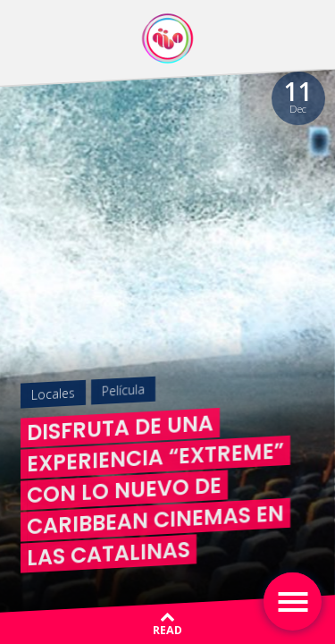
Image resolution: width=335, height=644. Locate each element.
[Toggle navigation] (293, 602)
